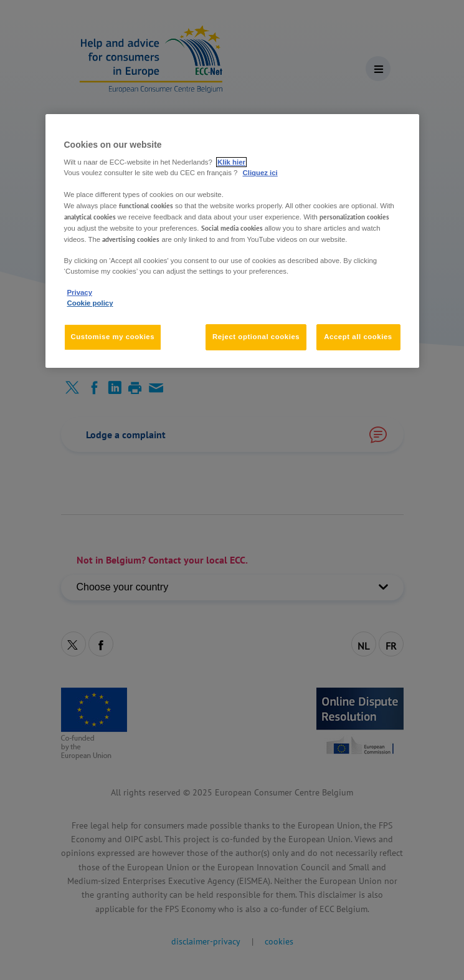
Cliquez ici (260, 173)
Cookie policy (90, 303)
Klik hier (231, 162)
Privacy (80, 292)
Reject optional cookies (256, 337)
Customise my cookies (113, 337)
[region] (232, 241)
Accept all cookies (358, 337)
